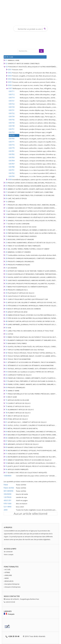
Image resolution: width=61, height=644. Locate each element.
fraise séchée (9, 488)
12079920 (8, 497)
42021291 (8, 500)
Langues (8, 611)
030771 (12, 142)
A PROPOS (8, 527)
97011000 (8, 504)
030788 (12, 167)
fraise (6, 485)
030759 (12, 135)
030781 (12, 151)
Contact (13, 596)
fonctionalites (11, 567)
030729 (12, 107)
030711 (12, 91)
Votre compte (9, 555)
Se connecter (8, 552)
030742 (12, 120)
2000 (6, 510)
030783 (12, 157)
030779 (12, 148)
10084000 (8, 476)
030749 (12, 126)
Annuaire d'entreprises (13, 587)
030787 (12, 164)
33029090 (8, 494)
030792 (12, 173)
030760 (12, 139)
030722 (12, 104)
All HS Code (9, 57)
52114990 (8, 507)
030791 (12, 170)
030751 (12, 129)
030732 (12, 113)
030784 (12, 161)
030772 (12, 145)
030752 (12, 132)
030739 (12, 117)
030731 (12, 110)
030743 (12, 123)
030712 (12, 94)
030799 (12, 176)
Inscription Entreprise (12, 584)
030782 (12, 154)
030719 (12, 98)
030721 (12, 101)
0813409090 (8, 491)
